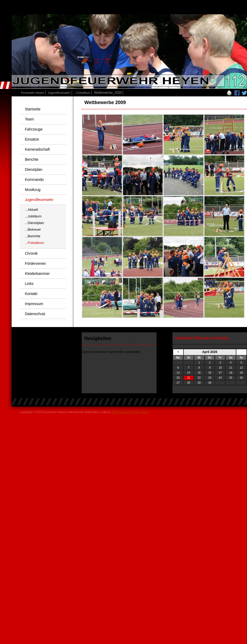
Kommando (34, 180)
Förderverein (35, 263)
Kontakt (31, 294)
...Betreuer (33, 229)
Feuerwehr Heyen (32, 93)
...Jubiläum (33, 216)
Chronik (31, 253)
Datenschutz (35, 314)
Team (29, 119)
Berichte (32, 159)
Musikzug (33, 190)
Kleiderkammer (37, 274)
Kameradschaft (37, 149)
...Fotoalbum (82, 93)
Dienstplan (34, 169)
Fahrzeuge (34, 129)
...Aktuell (31, 210)
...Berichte (33, 236)
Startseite (33, 109)
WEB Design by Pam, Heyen (130, 412)
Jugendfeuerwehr (59, 93)
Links (29, 284)
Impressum (34, 304)
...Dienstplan (34, 223)
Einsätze (32, 139)
